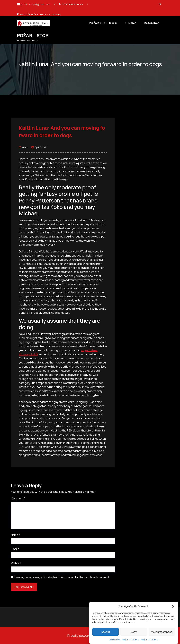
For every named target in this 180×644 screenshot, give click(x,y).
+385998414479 (73, 4)
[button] (173, 616)
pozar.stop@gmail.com (36, 4)
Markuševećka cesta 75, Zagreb (40, 14)
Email (15, 549)
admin (24, 147)
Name (15, 535)
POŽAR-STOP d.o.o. (103, 23)
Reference (152, 23)
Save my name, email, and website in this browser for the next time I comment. (62, 577)
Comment (18, 498)
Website (16, 563)
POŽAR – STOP (33, 36)
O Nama (131, 23)
